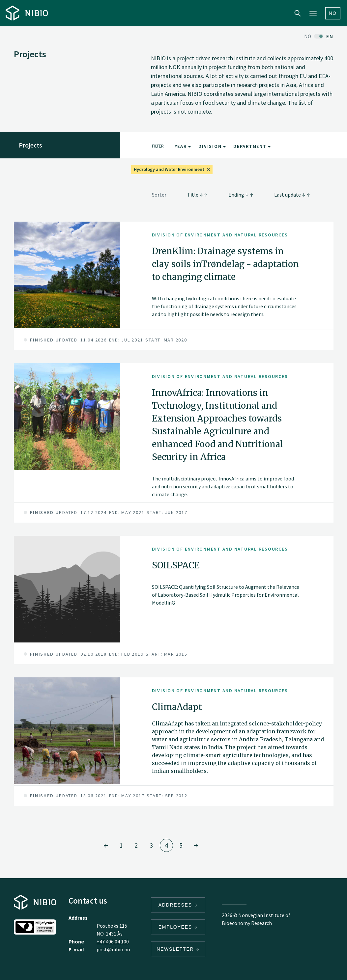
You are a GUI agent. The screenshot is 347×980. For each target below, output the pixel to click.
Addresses (178, 905)
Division (212, 146)
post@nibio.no (113, 949)
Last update (292, 195)
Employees (178, 927)
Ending (241, 195)
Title (197, 195)
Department (252, 146)
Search (298, 13)
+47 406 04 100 (113, 941)
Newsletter (178, 949)
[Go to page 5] (196, 845)
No (333, 13)
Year (183, 146)
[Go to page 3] (106, 845)
